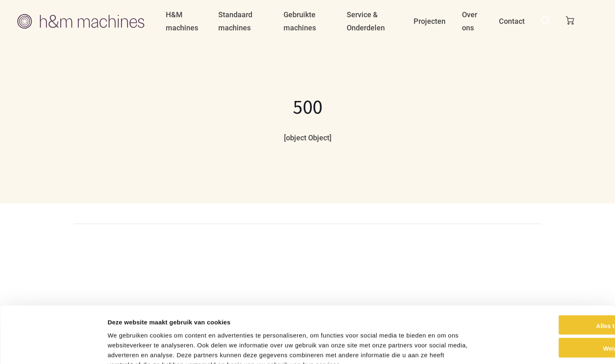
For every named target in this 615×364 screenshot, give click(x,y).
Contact (512, 21)
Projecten (430, 21)
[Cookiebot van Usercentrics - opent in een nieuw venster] (53, 348)
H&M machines (182, 21)
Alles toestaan (546, 276)
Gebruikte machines (300, 21)
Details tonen (443, 348)
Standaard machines (235, 21)
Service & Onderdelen (366, 21)
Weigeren (546, 299)
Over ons (470, 21)
